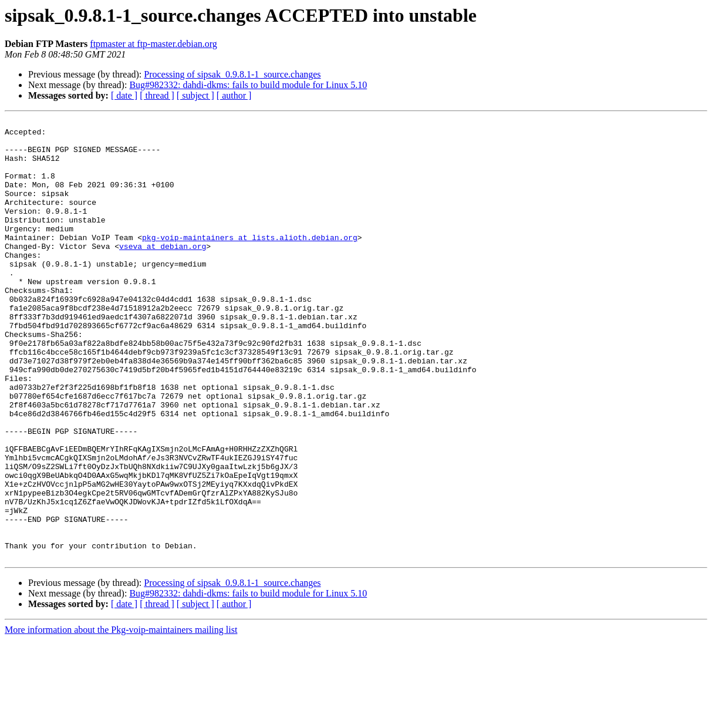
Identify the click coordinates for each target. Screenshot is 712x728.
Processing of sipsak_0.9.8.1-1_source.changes (232, 74)
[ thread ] (157, 95)
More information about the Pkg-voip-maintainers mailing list (121, 718)
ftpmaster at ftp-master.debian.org (153, 44)
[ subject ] (195, 95)
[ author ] (234, 95)
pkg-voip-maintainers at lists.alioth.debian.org (250, 262)
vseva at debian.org (163, 272)
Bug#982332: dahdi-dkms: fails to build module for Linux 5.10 (248, 85)
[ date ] (124, 95)
